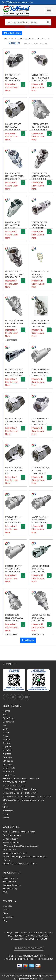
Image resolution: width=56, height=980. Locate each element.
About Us (7, 906)
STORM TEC (9, 768)
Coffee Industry (10, 839)
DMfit (5, 729)
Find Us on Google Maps (29, 948)
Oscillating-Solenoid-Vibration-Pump (20, 793)
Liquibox (7, 747)
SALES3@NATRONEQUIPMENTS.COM (29, 939)
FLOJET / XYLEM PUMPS (14, 782)
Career (6, 910)
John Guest (8, 764)
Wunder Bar (9, 772)
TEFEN (6, 807)
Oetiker (6, 743)
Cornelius (7, 757)
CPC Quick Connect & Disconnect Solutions (23, 800)
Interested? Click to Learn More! (12, 88)
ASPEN (6, 711)
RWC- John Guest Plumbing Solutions (21, 846)
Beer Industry (9, 850)
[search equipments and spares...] (25, 22)
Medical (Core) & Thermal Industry (25, 39)
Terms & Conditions (12, 885)
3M (4, 804)
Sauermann (8, 722)
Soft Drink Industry (12, 835)
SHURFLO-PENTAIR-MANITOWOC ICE (21, 779)
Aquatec (7, 754)
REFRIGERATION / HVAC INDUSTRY (20, 864)
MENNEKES (8, 811)
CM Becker (8, 761)
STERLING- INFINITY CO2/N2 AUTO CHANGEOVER (27, 796)
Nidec (6, 814)
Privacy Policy (9, 882)
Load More (28, 640)
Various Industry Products (15, 853)
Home (6, 39)
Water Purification (12, 842)
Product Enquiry (10, 878)
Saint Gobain (9, 718)
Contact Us (8, 917)
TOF (5, 725)
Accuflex (7, 750)
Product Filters (12, 33)
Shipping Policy (10, 889)
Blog (5, 920)
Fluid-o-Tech (9, 775)
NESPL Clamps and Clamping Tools (20, 789)
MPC (5, 715)
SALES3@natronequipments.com (17, 2)
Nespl (6, 736)
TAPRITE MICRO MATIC (14, 786)
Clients (6, 913)
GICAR (6, 732)
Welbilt (6, 740)
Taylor (6, 818)
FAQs (5, 892)
